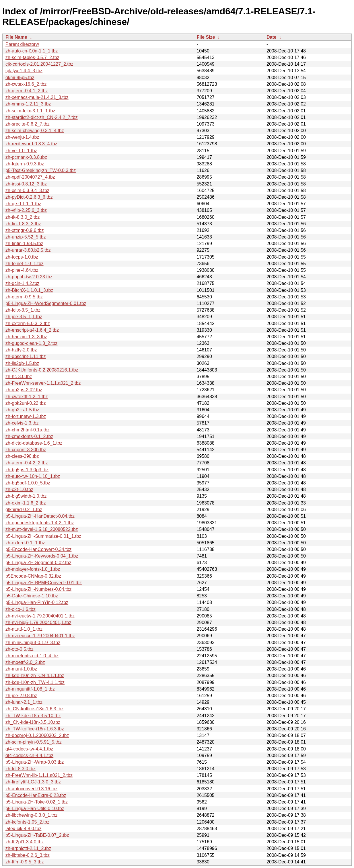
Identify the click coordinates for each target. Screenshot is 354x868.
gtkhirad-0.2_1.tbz (24, 510)
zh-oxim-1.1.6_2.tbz (26, 503)
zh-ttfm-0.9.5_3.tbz (25, 862)
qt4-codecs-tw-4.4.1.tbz (29, 749)
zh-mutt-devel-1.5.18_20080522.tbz (42, 529)
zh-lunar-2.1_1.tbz (24, 702)
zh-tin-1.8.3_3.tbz (23, 224)
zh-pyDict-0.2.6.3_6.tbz (29, 197)
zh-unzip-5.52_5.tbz (26, 237)
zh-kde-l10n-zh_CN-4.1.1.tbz (35, 676)
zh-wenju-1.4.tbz (22, 137)
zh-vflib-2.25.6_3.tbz (26, 210)
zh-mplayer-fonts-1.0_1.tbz (33, 569)
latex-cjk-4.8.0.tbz (23, 829)
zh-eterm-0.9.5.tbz (24, 297)
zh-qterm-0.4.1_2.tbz (27, 91)
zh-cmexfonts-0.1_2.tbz (29, 436)
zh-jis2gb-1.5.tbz (22, 363)
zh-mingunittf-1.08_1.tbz (30, 689)
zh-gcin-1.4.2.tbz (22, 283)
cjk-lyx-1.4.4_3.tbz (24, 71)
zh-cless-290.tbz (22, 456)
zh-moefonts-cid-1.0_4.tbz (32, 656)
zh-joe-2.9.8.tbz (21, 696)
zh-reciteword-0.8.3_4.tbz (31, 144)
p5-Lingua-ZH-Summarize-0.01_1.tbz (43, 536)
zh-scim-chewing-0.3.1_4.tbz (35, 131)
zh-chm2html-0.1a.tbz (28, 430)
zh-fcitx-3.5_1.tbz (23, 310)
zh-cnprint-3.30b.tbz (26, 450)
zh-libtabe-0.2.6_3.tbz (28, 855)
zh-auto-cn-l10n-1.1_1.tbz (32, 51)
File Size (206, 37)
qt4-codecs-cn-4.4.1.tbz (29, 755)
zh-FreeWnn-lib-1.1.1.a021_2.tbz (39, 775)
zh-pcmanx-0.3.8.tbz (26, 157)
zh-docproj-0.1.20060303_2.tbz (37, 735)
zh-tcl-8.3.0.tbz (21, 769)
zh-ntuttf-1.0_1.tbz (24, 629)
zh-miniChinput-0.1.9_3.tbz (33, 643)
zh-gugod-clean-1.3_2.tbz (31, 343)
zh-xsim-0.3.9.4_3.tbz (27, 190)
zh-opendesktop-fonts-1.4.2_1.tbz (40, 523)
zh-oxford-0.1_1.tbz (25, 543)
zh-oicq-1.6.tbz (21, 609)
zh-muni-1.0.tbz (21, 669)
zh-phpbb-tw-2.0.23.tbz (29, 277)
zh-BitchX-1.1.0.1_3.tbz (29, 290)
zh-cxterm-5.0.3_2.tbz (28, 323)
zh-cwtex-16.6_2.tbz (26, 84)
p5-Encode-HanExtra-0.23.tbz (36, 795)
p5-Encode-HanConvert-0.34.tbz (38, 549)
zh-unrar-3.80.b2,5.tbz (28, 250)
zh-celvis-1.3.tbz (22, 423)
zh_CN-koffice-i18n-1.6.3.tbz (34, 709)
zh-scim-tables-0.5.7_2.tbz (32, 57)
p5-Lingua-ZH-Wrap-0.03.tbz (35, 762)
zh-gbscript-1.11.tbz (26, 356)
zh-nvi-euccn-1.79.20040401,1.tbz (40, 636)
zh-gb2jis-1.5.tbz (22, 410)
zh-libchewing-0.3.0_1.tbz (31, 815)
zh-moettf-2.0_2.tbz (25, 662)
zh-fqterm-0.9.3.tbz (25, 164)
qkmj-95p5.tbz (20, 78)
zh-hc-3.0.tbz (19, 377)
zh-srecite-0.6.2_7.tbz (28, 124)
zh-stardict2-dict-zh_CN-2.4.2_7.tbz (42, 117)
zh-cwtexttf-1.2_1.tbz (27, 397)
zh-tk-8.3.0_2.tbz (23, 217)
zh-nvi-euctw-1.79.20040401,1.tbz (40, 616)
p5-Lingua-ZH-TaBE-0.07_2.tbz (37, 835)
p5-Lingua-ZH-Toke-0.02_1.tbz (37, 802)
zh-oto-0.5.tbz (20, 649)
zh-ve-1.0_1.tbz (21, 151)
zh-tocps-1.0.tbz (22, 257)
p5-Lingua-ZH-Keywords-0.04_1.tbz (42, 556)
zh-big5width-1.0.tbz (26, 496)
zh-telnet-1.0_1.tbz (25, 264)
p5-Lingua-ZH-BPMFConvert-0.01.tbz (44, 583)
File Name (16, 37)
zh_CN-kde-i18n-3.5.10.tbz (33, 722)
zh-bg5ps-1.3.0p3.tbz (27, 470)
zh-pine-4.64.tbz (22, 270)
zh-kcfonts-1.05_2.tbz (27, 822)
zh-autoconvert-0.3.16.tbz (31, 789)
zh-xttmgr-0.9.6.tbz (25, 230)
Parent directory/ (22, 44)
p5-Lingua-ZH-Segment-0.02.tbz (38, 563)
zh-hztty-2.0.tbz (21, 350)
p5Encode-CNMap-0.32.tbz (33, 576)
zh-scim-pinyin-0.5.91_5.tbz (34, 742)
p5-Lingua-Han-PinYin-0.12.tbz (37, 602)
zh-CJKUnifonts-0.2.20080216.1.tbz (42, 370)
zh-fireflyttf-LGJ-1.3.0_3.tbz (33, 782)
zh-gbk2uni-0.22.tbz (26, 403)
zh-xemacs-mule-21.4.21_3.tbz (37, 97)
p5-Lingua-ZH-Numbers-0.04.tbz (38, 589)
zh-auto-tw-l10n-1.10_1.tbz (33, 476)
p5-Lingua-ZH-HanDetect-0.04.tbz (40, 516)
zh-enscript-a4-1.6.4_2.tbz (32, 330)
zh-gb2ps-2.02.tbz (24, 390)
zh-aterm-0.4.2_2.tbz (27, 463)
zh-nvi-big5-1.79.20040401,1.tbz (38, 622)
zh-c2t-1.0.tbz (19, 489)
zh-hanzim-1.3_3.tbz (26, 337)
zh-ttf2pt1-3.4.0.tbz (25, 842)
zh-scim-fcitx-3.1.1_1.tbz (30, 111)
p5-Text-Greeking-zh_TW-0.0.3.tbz (41, 170)
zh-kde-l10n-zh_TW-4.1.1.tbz (35, 682)
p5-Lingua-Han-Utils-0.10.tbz (35, 809)
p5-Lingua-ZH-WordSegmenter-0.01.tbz (46, 303)
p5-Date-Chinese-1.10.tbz (32, 596)
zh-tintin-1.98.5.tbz (24, 244)
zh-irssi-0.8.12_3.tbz (26, 184)
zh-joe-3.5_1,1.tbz (24, 317)
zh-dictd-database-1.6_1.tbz (34, 443)
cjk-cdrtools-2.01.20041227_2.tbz (39, 64)
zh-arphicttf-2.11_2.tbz (28, 848)
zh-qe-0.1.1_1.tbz (23, 204)
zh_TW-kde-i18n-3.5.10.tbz (33, 716)
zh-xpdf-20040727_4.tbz (30, 177)
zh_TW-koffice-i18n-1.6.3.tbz (35, 729)
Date (272, 37)
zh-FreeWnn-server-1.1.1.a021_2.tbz (43, 383)
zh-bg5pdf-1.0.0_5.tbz (28, 483)
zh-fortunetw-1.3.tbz (26, 416)
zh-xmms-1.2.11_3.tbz (28, 104)
